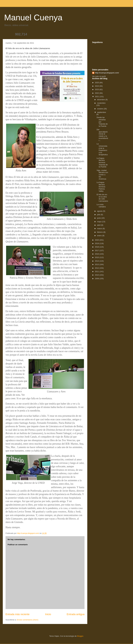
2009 (97, 279)
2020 (97, 240)
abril (99, 225)
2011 (97, 271)
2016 (97, 254)
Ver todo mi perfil (99, 76)
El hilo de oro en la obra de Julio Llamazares (102, 198)
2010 (97, 275)
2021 (97, 97)
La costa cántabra (101, 206)
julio (99, 215)
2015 (97, 257)
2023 (97, 89)
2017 (97, 250)
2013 (97, 264)
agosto (100, 211)
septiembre (102, 112)
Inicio (48, 614)
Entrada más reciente (18, 614)
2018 (97, 247)
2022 (97, 93)
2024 (97, 86)
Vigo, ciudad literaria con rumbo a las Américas (102, 175)
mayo (100, 222)
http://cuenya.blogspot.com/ (107, 73)
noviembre (101, 103)
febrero (100, 232)
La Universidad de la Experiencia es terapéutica (102, 149)
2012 (97, 268)
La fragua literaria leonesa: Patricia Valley (101, 187)
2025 (97, 83)
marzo (100, 229)
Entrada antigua (76, 614)
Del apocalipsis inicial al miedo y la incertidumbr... (102, 135)
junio (99, 218)
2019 (97, 243)
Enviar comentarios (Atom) (28, 620)
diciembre (101, 100)
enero (100, 236)
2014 (97, 261)
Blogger (80, 636)
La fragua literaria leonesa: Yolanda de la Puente (102, 162)
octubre (100, 109)
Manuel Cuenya (33, 17)
